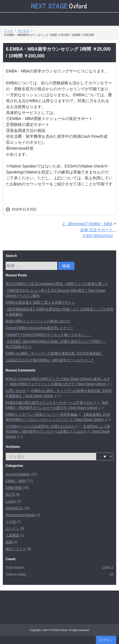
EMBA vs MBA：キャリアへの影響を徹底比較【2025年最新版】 (54, 353)
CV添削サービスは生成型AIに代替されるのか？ (42, 426)
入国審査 (12, 535)
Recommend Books (20, 515)
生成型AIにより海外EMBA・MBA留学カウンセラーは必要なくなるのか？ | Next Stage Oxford (58, 432)
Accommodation (18, 474)
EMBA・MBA (16, 481)
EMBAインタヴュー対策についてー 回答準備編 (41, 415)
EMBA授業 (14, 488)
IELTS (10, 495)
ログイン (106, 640)
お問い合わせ (16, 391)
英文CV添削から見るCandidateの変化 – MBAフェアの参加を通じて (57, 284)
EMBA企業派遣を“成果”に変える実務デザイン (40, 302)
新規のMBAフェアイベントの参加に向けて (38, 321)
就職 (9, 542)
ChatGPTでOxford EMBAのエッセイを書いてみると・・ (48, 335)
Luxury (11, 501)
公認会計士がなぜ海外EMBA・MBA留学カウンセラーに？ (50, 360)
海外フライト (16, 549)
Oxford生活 (14, 508)
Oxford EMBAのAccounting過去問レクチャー (40, 328)
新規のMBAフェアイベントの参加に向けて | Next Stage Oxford (58, 384)
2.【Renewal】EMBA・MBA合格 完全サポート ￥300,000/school (89, 230)
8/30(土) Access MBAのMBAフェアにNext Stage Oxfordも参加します (58, 379)
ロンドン (12, 529)
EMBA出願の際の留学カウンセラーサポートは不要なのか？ (51, 403)
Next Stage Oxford (60, 6)
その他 (11, 522)
